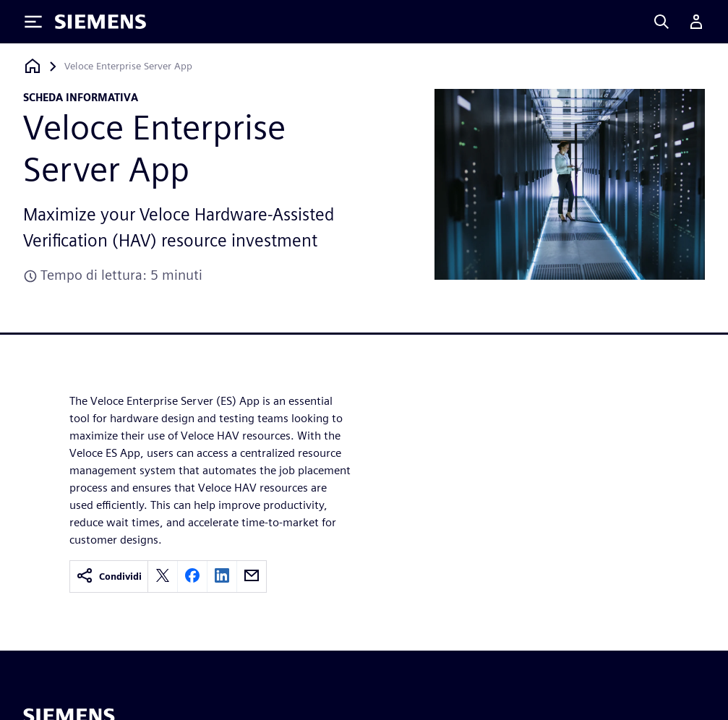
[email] (252, 577)
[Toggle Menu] (33, 22)
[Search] (661, 22)
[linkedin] (222, 577)
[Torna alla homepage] (33, 66)
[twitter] (163, 577)
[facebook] (192, 577)
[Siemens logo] (100, 22)
